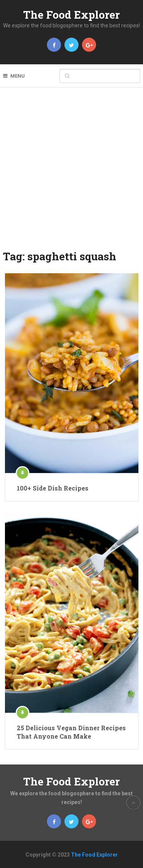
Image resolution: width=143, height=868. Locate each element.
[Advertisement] (71, 174)
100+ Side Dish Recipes (53, 488)
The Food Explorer (71, 15)
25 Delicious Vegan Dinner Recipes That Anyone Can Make (71, 732)
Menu (18, 76)
